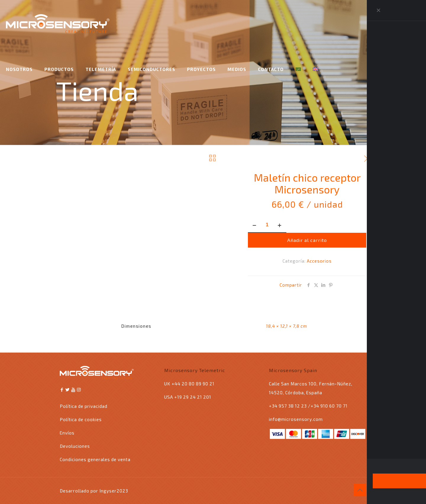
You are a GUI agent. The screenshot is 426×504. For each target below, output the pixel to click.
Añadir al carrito (307, 240)
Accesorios (319, 261)
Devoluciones (75, 446)
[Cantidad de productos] (267, 225)
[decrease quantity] (255, 225)
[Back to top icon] (360, 490)
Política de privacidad (84, 406)
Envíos (67, 433)
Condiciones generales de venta (95, 459)
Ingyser (108, 491)
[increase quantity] (280, 225)
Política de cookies (81, 419)
